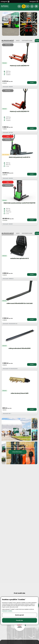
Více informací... (17, 452)
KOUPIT (32, 82)
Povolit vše (19, 620)
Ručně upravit (20, 615)
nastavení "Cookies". (7, 611)
